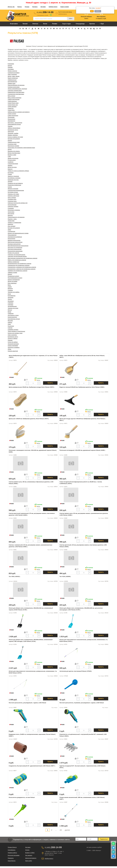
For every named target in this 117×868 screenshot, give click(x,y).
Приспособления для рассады (16, 85)
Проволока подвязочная (14, 185)
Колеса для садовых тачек (15, 333)
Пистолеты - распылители (15, 123)
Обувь (9, 349)
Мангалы (10, 215)
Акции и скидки (65, 7)
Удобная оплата (53, 7)
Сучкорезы (11, 208)
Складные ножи (12, 144)
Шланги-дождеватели (14, 280)
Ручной (25, 24)
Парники (10, 126)
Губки (9, 156)
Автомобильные (12, 306)
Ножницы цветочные (13, 196)
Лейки (9, 230)
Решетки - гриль (12, 219)
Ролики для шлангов (13, 253)
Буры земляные (12, 283)
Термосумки (11, 221)
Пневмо (55, 24)
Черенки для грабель (14, 292)
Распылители (11, 119)
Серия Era (11, 108)
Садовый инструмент (14, 73)
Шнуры (10, 149)
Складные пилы (12, 201)
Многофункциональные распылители (18, 246)
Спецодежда (80, 24)
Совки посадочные (13, 115)
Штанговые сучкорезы (14, 210)
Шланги (10, 66)
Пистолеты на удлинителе (15, 248)
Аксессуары (11, 212)
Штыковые (11, 301)
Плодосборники (12, 205)
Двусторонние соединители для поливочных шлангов (22, 258)
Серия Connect (12, 114)
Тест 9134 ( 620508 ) (65, 576)
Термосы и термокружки (14, 223)
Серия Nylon (11, 110)
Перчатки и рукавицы (14, 347)
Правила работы (12, 853)
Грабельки (11, 313)
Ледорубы (11, 297)
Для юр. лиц (11, 7)
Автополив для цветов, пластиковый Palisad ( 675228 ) (76, 671)
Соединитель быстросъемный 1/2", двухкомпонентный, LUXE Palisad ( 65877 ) (32, 766)
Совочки (10, 328)
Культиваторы (12, 296)
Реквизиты (11, 858)
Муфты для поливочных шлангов (17, 260)
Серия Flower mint (13, 105)
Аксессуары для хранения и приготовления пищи (21, 148)
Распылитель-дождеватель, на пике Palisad (22, 797)
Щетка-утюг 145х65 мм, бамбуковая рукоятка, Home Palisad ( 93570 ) (29, 419)
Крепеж (92, 24)
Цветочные (11, 132)
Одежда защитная (13, 351)
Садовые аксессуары (14, 87)
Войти (86, 19)
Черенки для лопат (13, 308)
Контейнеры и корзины (14, 178)
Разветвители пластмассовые (16, 92)
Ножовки (10, 67)
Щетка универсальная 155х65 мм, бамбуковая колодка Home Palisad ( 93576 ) (31, 387)
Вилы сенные (11, 96)
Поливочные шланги (13, 276)
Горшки (10, 174)
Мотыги (10, 310)
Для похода (11, 214)
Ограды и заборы (13, 338)
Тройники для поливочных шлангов (18, 271)
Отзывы (27, 7)
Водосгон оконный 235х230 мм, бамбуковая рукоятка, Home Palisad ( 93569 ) (82, 387)
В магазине (14, 24)
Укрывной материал (13, 344)
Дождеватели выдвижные (15, 237)
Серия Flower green (13, 103)
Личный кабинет (86, 17)
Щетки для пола (12, 167)
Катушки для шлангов (14, 139)
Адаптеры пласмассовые (15, 91)
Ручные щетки (12, 160)
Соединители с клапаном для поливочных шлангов (22, 267)
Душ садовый (12, 226)
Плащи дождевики (13, 346)
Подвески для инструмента (15, 183)
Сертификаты (12, 850)
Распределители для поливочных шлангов (19, 264)
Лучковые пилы (12, 199)
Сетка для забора (13, 342)
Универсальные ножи (14, 142)
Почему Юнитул (12, 847)
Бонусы (20, 7)
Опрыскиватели (12, 235)
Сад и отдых (66, 24)
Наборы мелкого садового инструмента (19, 112)
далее (67, 830)
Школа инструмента (31, 858)
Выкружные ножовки (13, 146)
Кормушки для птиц (13, 180)
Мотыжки (10, 321)
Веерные (10, 288)
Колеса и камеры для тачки (15, 137)
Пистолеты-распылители (15, 249)
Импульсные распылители (15, 242)
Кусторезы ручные (13, 192)
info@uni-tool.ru (63, 14)
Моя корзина (101, 17)
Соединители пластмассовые (16, 94)
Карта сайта (29, 861)
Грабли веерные (12, 101)
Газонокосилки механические (16, 190)
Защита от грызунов (13, 176)
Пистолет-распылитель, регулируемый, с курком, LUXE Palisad (27, 703)
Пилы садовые (12, 198)
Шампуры (10, 224)
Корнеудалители (12, 317)
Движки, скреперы (13, 135)
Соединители (11, 231)
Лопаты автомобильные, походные (17, 89)
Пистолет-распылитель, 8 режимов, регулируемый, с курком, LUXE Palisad (82, 703)
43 (61, 830)
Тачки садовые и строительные (16, 331)
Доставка (43, 7)
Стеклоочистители (13, 164)
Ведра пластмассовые (14, 153)
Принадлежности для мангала (16, 217)
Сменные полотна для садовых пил (18, 203)
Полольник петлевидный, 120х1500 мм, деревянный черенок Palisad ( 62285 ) (82, 450)
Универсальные (12, 80)
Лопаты (10, 299)
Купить (50, 383)
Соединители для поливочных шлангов (19, 265)
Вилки (9, 312)
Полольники (11, 117)
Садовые (10, 290)
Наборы (10, 322)
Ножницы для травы (13, 194)
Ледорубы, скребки (13, 133)
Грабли (10, 287)
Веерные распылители (14, 240)
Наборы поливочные (13, 262)
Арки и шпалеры (12, 74)
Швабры (10, 165)
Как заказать (29, 855)
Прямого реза (12, 83)
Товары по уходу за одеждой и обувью (18, 171)
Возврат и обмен (30, 853)
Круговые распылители (14, 244)
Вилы (9, 285)
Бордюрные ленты (13, 130)
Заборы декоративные (14, 128)
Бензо (45, 24)
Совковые (11, 303)
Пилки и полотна (12, 71)
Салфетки (11, 162)
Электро (35, 24)
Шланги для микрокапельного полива (18, 233)
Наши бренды (12, 861)
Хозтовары (11, 69)
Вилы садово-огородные (15, 98)
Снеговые (10, 305)
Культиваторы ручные (14, 319)
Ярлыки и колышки (13, 189)
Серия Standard (12, 107)
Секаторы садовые (13, 206)
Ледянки (10, 181)
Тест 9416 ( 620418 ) (14, 576)
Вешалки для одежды (14, 151)
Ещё (102, 24)
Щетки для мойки (13, 281)
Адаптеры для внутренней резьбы (17, 256)
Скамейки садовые (13, 330)
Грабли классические (14, 99)
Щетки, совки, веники (14, 76)
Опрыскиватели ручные (14, 124)
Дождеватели (11, 121)
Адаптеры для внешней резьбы (16, 255)
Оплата (27, 850)
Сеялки (10, 187)
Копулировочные (12, 82)
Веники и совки (12, 155)
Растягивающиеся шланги (15, 278)
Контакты (35, 7)
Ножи (9, 324)
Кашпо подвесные (13, 78)
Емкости (10, 169)
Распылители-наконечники (15, 251)
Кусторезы (11, 173)
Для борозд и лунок (13, 315)
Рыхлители (11, 326)
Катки (9, 294)
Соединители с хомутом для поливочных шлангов (22, 269)
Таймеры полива (12, 272)
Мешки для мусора (13, 158)
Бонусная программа (14, 855)
